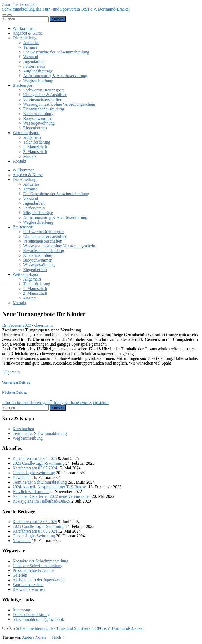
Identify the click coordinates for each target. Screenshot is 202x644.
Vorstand (31, 57)
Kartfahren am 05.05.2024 (35, 468)
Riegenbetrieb (35, 128)
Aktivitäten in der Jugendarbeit (39, 580)
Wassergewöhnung (39, 123)
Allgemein (32, 137)
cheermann (43, 325)
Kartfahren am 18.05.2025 (35, 458)
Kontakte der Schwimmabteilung (41, 561)
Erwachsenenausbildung (44, 109)
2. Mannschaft (35, 152)
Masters (30, 156)
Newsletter (22, 477)
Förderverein (34, 66)
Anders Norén (34, 637)
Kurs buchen (23, 429)
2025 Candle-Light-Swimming (39, 463)
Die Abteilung (24, 38)
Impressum (22, 610)
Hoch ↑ (58, 637)
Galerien (20, 575)
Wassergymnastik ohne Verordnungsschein (59, 104)
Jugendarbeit (34, 62)
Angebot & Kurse (28, 33)
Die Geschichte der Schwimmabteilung (56, 52)
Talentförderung (37, 142)
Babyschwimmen (38, 118)
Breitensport (23, 85)
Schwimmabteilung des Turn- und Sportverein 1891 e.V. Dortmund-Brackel (66, 9)
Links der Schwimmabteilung (37, 566)
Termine (30, 47)
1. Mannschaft (35, 147)
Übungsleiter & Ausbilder (45, 95)
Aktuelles (31, 43)
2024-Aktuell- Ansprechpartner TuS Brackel (50, 487)
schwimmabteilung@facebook (38, 619)
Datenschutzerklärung (31, 615)
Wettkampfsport (26, 133)
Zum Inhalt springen (19, 4)
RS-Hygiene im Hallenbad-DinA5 (41, 501)
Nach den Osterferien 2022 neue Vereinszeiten (52, 496)
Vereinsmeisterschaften (43, 99)
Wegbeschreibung (38, 80)
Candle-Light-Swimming (34, 473)
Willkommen (24, 28)
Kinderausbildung (38, 114)
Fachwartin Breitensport (44, 90)
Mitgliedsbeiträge (38, 71)
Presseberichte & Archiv (33, 570)
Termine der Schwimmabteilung (40, 433)
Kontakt (19, 161)
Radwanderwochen (29, 589)
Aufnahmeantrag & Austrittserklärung (55, 76)
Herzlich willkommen (31, 492)
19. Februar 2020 (17, 325)
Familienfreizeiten (28, 585)
